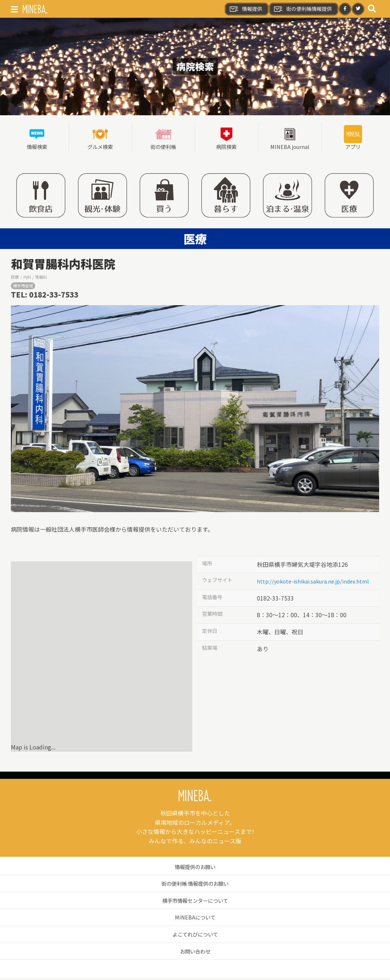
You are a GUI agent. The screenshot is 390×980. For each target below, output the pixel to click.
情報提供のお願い (195, 868)
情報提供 (246, 9)
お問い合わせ (195, 953)
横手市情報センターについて (195, 902)
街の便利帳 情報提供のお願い (195, 885)
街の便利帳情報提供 (303, 9)
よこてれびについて (195, 936)
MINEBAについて (195, 919)
